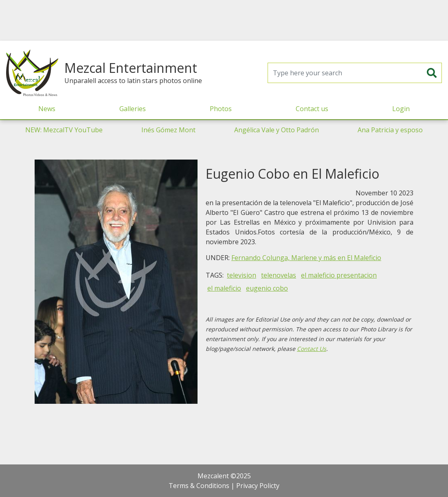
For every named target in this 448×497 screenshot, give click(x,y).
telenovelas (279, 275)
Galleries (133, 109)
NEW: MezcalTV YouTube (64, 130)
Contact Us (312, 349)
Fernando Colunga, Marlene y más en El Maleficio (306, 258)
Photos (221, 109)
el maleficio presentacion (339, 275)
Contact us (312, 109)
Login (401, 109)
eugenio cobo (267, 288)
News (47, 109)
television (242, 275)
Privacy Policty (258, 486)
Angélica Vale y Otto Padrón (277, 130)
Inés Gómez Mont (168, 130)
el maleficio (224, 288)
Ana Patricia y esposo (390, 130)
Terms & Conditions (199, 486)
